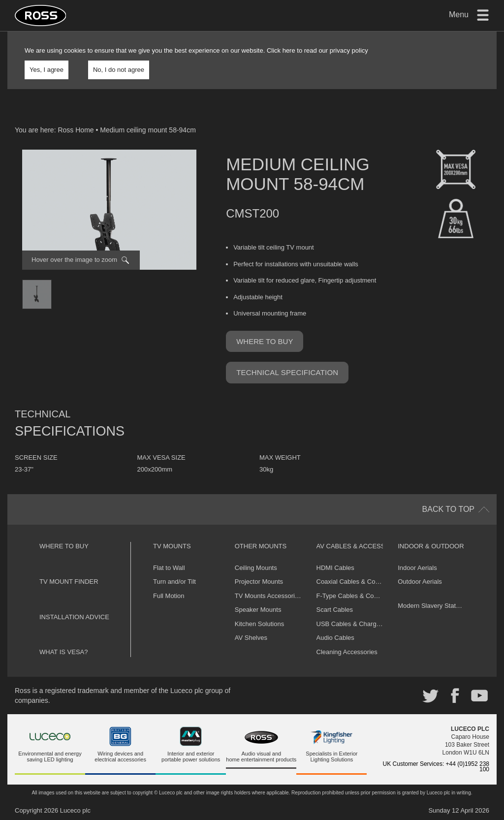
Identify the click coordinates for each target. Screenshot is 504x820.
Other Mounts (261, 546)
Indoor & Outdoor (431, 546)
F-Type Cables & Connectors (358, 596)
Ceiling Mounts (256, 568)
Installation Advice (74, 617)
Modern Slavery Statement (436, 606)
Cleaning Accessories (347, 652)
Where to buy (265, 341)
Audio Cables (335, 638)
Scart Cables (335, 610)
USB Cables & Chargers (351, 624)
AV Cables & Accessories (361, 546)
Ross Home (76, 130)
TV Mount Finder (69, 582)
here (289, 50)
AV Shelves (251, 638)
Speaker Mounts (258, 610)
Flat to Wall (169, 568)
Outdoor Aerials (420, 582)
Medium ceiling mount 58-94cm (148, 130)
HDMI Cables (335, 568)
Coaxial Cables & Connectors (358, 582)
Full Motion (169, 596)
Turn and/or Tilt (174, 582)
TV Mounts (172, 546)
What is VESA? (64, 652)
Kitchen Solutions (259, 624)
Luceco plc (75, 810)
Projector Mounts (259, 582)
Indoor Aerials (417, 568)
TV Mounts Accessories (268, 596)
